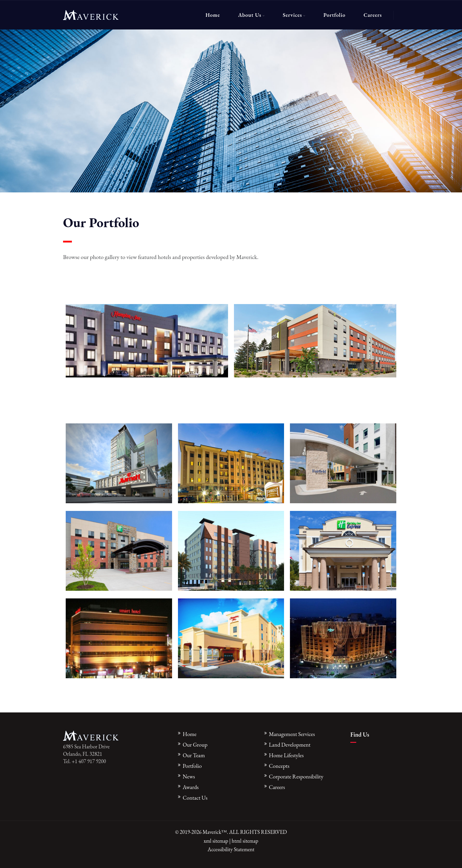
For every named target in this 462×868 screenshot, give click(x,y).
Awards (191, 787)
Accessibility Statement (231, 849)
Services (292, 15)
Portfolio (335, 15)
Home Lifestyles (286, 755)
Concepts (279, 766)
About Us (250, 15)
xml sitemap (216, 841)
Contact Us (195, 798)
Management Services (292, 734)
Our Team (194, 755)
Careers (373, 15)
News (189, 777)
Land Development (290, 745)
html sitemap (245, 841)
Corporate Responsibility (296, 777)
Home (213, 15)
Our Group (195, 745)
